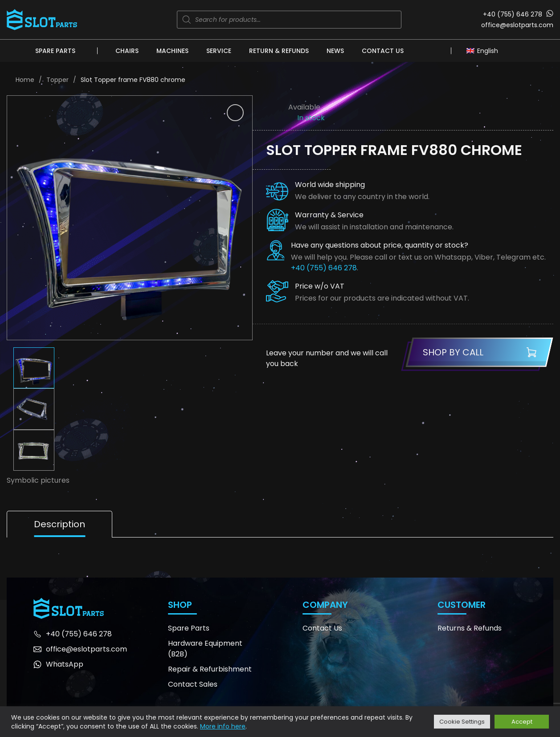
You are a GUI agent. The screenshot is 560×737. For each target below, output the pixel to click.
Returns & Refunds (470, 628)
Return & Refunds (279, 51)
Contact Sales (193, 684)
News (335, 51)
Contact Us (383, 51)
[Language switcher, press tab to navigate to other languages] (484, 50)
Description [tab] (59, 524)
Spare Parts (55, 51)
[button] (235, 113)
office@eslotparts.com (517, 25)
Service (219, 51)
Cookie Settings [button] (462, 722)
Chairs (127, 51)
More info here (223, 726)
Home (25, 80)
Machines (172, 51)
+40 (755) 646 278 (513, 14)
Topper (57, 80)
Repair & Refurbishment (210, 669)
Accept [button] (522, 722)
